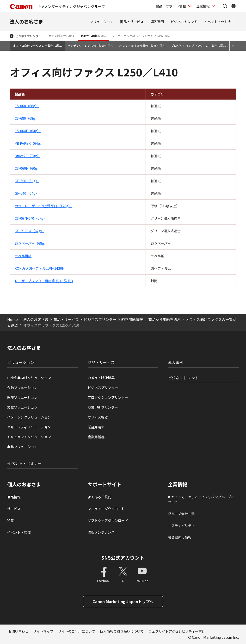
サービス (14, 509)
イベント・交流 (19, 532)
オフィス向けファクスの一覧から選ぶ (37, 46)
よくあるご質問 (99, 497)
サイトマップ (43, 631)
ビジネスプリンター (28, 36)
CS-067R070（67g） (31, 218)
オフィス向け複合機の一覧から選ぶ (142, 46)
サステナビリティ (181, 525)
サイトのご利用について (77, 631)
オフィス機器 (98, 417)
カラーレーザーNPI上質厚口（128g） (43, 206)
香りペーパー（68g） (31, 243)
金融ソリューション (22, 388)
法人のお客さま (26, 22)
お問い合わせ (18, 631)
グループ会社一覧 (181, 514)
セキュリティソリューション (29, 427)
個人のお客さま (24, 484)
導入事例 (157, 22)
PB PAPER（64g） (29, 143)
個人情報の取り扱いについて (122, 631)
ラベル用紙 (23, 256)
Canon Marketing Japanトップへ (123, 601)
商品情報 (14, 497)
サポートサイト (105, 484)
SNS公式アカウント (123, 558)
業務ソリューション (22, 447)
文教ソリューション (22, 407)
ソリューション (102, 22)
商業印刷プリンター (103, 407)
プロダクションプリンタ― (108, 397)
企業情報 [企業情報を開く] (203, 6)
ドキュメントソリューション (29, 437)
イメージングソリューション (29, 417)
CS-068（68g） (27, 106)
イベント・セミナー (219, 22)
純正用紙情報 (132, 319)
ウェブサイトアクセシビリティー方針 (177, 631)
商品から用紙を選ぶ (93, 36)
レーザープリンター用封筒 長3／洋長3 (44, 281)
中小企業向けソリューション (29, 378)
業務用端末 (96, 427)
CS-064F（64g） (28, 131)
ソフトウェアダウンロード (108, 520)
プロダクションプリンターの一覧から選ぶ (198, 46)
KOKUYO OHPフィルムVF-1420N (40, 268)
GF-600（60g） (27, 181)
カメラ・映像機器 (101, 378)
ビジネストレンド (184, 22)
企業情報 (178, 484)
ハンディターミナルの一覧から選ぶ (90, 46)
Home (12, 319)
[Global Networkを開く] (234, 6)
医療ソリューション (22, 397)
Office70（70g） (28, 156)
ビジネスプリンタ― (103, 388)
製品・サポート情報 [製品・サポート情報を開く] (171, 6)
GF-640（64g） (27, 193)
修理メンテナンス (101, 532)
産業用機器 (96, 437)
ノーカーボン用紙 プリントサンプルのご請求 (141, 36)
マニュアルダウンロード (106, 509)
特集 (11, 520)
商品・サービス (132, 22)
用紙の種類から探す (62, 36)
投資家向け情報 (180, 537)
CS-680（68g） (27, 118)
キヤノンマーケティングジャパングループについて (201, 499)
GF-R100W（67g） (29, 231)
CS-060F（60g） (28, 168)
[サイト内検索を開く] (225, 6)
